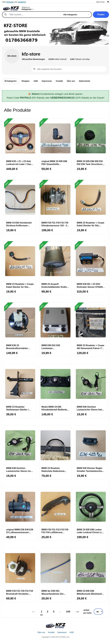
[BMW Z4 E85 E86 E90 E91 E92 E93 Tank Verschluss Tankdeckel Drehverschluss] (91, 138)
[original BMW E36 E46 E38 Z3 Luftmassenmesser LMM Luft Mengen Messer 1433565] (20, 507)
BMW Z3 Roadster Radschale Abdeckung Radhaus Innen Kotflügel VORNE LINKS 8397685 (54, 469)
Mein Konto (100, 2)
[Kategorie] (77, 15)
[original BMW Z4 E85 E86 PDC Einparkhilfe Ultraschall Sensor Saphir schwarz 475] (55, 138)
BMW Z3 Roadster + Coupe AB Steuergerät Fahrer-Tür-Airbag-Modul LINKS (91, 347)
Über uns (71, 81)
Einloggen (10, 2)
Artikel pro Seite (88, 612)
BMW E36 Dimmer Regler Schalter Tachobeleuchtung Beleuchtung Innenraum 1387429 (91, 469)
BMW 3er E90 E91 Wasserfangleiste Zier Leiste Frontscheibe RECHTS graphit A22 (53, 592)
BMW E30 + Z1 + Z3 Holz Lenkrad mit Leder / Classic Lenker (20, 163)
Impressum (47, 81)
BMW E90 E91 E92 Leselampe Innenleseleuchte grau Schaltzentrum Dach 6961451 (53, 347)
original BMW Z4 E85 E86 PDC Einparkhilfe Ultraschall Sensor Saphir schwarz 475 (55, 163)
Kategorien (11, 81)
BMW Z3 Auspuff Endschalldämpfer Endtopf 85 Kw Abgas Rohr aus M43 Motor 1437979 (55, 285)
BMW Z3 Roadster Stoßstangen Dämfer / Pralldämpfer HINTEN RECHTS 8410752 (17, 408)
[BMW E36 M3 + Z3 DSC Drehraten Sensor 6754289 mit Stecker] (91, 261)
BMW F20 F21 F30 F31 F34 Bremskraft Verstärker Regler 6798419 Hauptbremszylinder (20, 592)
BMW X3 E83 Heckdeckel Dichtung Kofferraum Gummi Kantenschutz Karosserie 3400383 (19, 224)
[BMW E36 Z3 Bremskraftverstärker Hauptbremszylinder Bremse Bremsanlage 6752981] (20, 323)
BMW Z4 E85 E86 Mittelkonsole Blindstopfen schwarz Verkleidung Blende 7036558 (90, 592)
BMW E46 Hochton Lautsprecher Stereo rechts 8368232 (20, 469)
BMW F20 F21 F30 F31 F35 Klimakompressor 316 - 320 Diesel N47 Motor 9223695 (55, 224)
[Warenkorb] (108, 2)
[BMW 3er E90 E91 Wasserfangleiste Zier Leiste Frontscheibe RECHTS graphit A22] (55, 568)
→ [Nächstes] (77, 612)
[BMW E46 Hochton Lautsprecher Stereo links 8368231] (91, 384)
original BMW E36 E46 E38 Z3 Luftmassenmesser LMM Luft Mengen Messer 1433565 (20, 531)
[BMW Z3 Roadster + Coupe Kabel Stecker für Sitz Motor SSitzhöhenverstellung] (20, 261)
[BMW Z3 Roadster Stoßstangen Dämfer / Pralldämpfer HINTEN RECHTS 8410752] (20, 384)
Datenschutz (85, 81)
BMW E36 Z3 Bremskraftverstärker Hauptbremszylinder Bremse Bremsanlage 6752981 (17, 347)
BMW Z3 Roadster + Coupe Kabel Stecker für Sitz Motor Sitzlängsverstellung (91, 224)
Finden (101, 15)
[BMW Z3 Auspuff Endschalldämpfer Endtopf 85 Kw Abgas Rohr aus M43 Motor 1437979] (55, 261)
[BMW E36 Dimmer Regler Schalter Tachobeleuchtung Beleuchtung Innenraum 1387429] (91, 445)
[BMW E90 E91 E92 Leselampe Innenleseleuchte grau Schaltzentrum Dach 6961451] (55, 323)
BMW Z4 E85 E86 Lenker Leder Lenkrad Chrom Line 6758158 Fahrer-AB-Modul (90, 531)
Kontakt (59, 81)
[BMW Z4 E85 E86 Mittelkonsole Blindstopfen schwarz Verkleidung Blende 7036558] (91, 568)
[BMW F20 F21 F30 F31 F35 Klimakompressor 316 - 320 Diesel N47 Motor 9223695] (55, 200)
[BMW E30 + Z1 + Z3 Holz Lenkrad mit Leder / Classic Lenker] (20, 138)
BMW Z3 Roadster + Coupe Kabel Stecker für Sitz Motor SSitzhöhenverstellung (20, 285)
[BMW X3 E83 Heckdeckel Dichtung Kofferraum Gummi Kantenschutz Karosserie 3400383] (20, 200)
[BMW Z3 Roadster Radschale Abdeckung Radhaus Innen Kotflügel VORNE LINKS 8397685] (55, 445)
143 (68, 612)
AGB (36, 81)
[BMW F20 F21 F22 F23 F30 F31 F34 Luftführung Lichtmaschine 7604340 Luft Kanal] (55, 507)
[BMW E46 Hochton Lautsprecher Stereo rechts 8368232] (20, 445)
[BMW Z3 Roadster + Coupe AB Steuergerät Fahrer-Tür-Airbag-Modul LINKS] (91, 323)
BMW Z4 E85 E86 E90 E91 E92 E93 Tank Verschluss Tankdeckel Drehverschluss (90, 163)
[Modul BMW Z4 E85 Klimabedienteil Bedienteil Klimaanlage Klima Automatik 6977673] (55, 384)
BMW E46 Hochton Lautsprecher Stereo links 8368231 (90, 408)
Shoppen (26, 81)
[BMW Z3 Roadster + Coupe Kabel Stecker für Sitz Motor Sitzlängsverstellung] (91, 200)
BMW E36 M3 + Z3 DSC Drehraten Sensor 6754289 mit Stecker (90, 285)
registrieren (22, 2)
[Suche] (33, 15)
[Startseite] (55, 626)
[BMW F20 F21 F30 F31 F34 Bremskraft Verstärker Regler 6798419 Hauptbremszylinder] (20, 568)
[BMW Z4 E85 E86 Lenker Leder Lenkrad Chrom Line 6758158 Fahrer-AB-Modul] (91, 507)
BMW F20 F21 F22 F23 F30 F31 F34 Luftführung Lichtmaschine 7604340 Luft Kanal (55, 531)
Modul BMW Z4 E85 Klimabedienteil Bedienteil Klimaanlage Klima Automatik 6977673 (55, 408)
